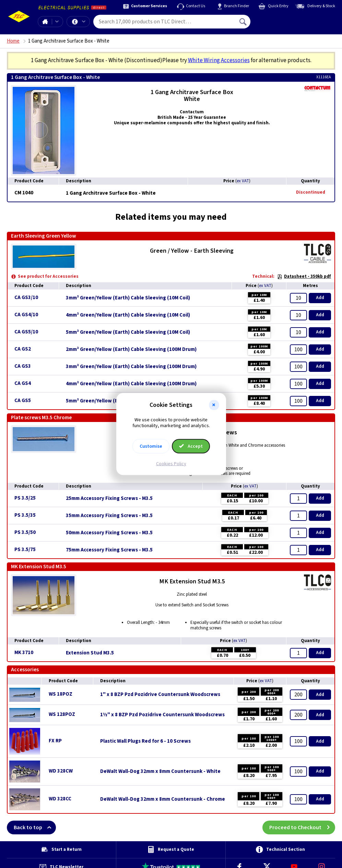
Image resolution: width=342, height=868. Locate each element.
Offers (84, 22)
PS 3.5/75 (25, 550)
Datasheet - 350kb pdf (304, 276)
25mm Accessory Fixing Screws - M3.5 (109, 499)
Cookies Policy (171, 464)
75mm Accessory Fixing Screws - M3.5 (109, 550)
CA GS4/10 (26, 315)
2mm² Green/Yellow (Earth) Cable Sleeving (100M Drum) (131, 350)
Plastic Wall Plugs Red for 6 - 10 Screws (145, 741)
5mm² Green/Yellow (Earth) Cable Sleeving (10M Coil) (128, 332)
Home (45, 22)
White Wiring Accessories (219, 60)
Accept (191, 446)
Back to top (35, 827)
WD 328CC (60, 799)
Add (320, 298)
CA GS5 (23, 401)
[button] (214, 405)
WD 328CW (61, 771)
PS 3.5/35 (25, 515)
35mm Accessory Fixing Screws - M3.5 (109, 516)
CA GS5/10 (26, 332)
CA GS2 (23, 349)
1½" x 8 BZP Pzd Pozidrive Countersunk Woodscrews (162, 715)
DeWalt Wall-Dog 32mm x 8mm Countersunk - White (160, 772)
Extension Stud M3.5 (90, 653)
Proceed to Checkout (302, 827)
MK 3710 (24, 653)
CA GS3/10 (26, 298)
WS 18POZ (61, 694)
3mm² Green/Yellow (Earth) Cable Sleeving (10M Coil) (128, 298)
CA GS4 (23, 383)
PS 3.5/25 (25, 498)
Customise (151, 446)
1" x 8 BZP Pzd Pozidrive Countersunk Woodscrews (160, 695)
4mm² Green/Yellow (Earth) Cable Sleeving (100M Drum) (131, 384)
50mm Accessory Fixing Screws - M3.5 (109, 533)
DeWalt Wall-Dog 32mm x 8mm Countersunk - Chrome (163, 799)
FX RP (55, 741)
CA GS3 (23, 366)
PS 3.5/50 (25, 532)
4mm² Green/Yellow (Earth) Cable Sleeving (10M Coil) (128, 315)
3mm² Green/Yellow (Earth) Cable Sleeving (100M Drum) (131, 367)
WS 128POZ (62, 714)
